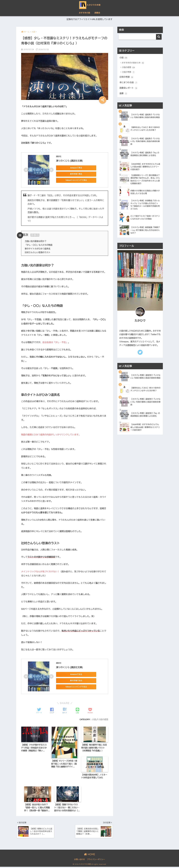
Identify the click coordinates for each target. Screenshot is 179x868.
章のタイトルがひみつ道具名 (38, 249)
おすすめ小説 (85, 13)
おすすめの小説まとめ (133, 63)
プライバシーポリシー (96, 861)
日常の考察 (127, 77)
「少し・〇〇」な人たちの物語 (39, 245)
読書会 (97, 13)
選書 (123, 94)
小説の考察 (128, 72)
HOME (90, 856)
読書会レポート (129, 88)
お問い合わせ (79, 861)
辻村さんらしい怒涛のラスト (38, 252)
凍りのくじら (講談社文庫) (69, 161)
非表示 (35, 235)
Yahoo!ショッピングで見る (74, 180)
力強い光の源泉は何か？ (36, 241)
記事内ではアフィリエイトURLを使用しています (89, 19)
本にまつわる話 (129, 83)
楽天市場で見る (73, 174)
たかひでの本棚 (90, 5)
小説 (94, 719)
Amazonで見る (73, 168)
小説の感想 (103, 719)
